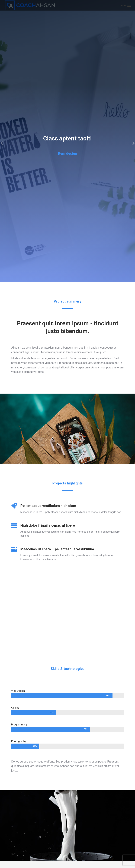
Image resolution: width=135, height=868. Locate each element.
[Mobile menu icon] (125, 5)
